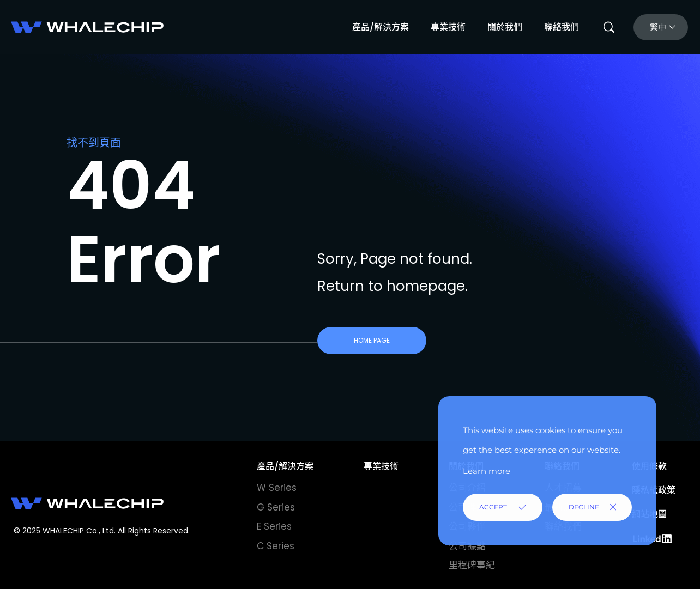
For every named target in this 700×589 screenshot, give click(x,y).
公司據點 (467, 546)
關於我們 (505, 27)
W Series (277, 488)
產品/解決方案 (381, 27)
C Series (276, 546)
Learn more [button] (487, 471)
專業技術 (448, 27)
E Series (274, 526)
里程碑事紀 (472, 565)
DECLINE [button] (584, 507)
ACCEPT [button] (493, 507)
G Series (276, 507)
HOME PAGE (372, 340)
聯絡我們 (562, 27)
